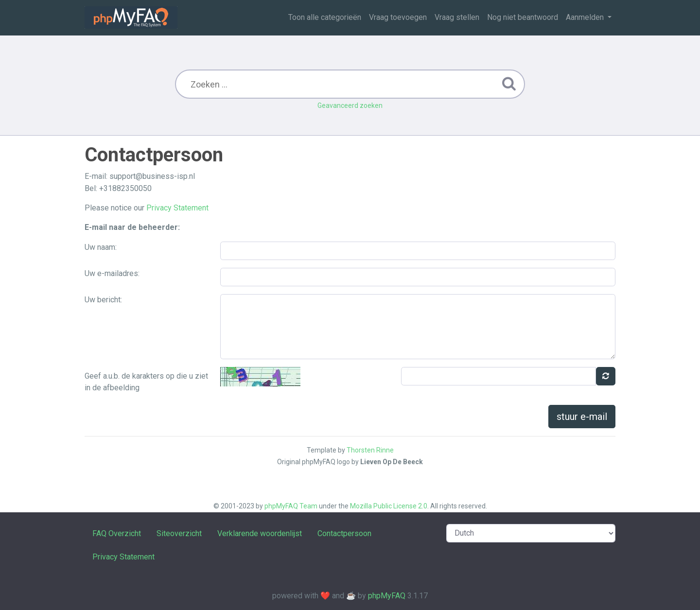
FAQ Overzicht (117, 533)
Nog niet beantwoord (523, 17)
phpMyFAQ (387, 596)
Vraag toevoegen (398, 17)
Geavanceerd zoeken (350, 105)
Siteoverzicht (179, 533)
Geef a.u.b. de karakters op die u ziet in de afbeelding (146, 382)
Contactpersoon (344, 533)
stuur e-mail (582, 417)
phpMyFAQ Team (291, 506)
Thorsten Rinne (370, 450)
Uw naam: (101, 247)
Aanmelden (586, 17)
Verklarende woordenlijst (260, 533)
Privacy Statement (177, 208)
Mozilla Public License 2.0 (389, 506)
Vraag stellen (457, 17)
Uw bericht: (103, 300)
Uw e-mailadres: (112, 273)
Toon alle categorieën (325, 17)
